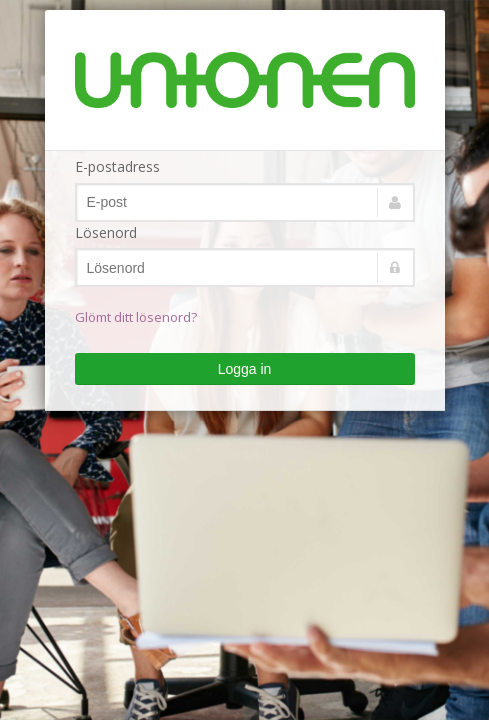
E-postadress (117, 166)
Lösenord (106, 232)
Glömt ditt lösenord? (136, 317)
